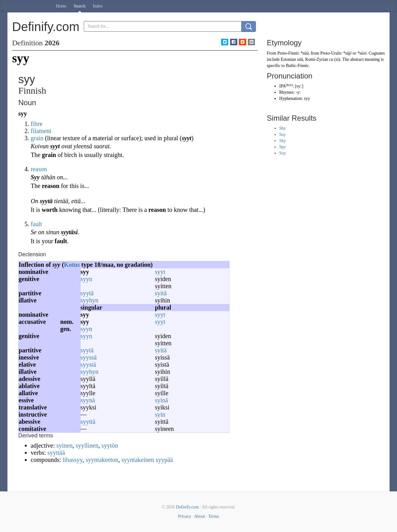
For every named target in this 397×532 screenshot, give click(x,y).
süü (300, 59)
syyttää (56, 453)
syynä (88, 400)
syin (160, 414)
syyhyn (90, 300)
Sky (283, 141)
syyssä (89, 357)
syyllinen (87, 445)
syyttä (88, 422)
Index (98, 6)
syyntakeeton (102, 460)
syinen (65, 445)
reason (39, 169)
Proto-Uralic (331, 53)
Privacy (185, 516)
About (200, 516)
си (331, 59)
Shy (283, 128)
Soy (283, 153)
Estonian (288, 59)
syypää (164, 460)
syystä (88, 364)
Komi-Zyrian (317, 59)
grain (37, 138)
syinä (162, 400)
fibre (37, 124)
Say (282, 134)
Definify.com (187, 507)
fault (36, 224)
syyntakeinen (138, 460)
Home (61, 6)
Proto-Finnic (288, 53)
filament (41, 131)
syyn (87, 279)
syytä (87, 293)
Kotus (72, 265)
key (289, 85)
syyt (160, 272)
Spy (283, 147)
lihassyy (73, 460)
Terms (214, 516)
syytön (110, 445)
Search (80, 6)
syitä (161, 293)
